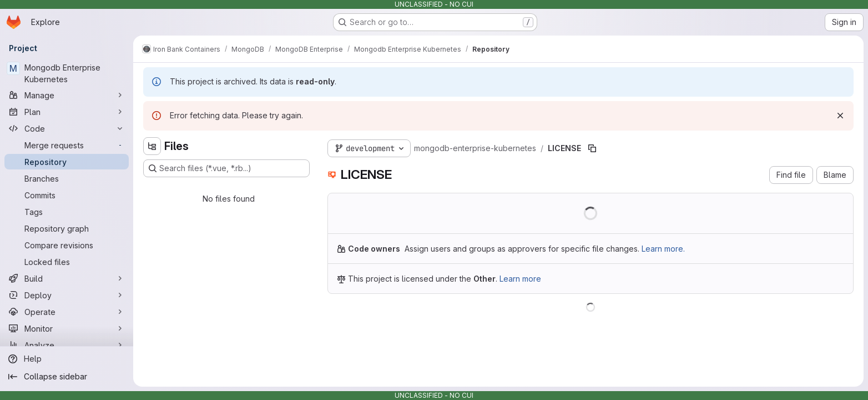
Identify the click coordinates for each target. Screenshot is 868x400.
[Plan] (67, 112)
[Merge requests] (67, 145)
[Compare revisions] (67, 245)
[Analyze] (67, 345)
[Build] (67, 278)
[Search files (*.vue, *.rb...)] (226, 168)
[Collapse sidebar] (67, 377)
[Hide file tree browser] (152, 146)
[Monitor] (67, 328)
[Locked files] (67, 262)
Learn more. (663, 249)
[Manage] (67, 95)
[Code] (67, 128)
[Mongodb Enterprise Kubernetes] (67, 73)
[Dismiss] (840, 116)
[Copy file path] (592, 148)
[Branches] (67, 178)
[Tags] (67, 212)
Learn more (520, 279)
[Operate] (67, 312)
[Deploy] (67, 295)
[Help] (67, 359)
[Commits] (67, 195)
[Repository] (67, 162)
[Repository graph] (67, 228)
